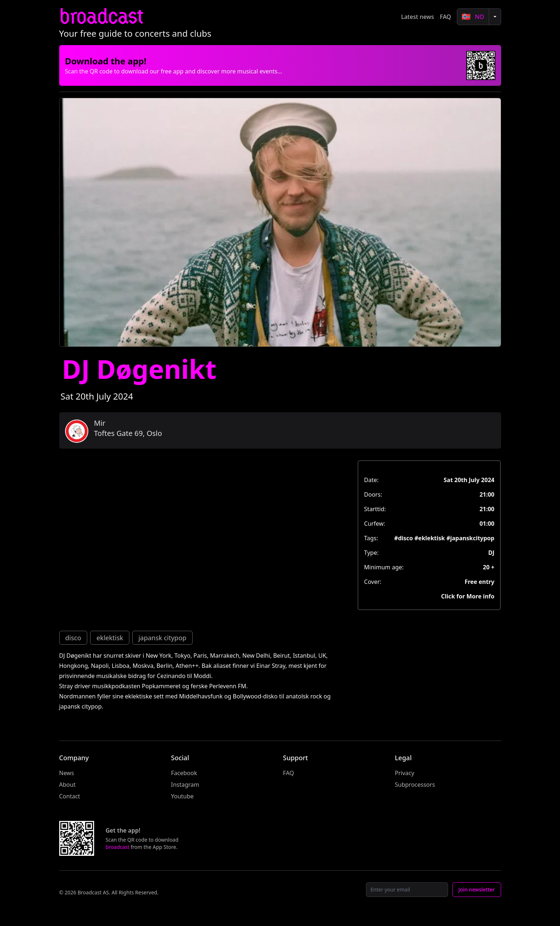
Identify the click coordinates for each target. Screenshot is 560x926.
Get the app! (123, 830)
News (67, 773)
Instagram (185, 785)
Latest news (418, 17)
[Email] (407, 890)
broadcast (101, 17)
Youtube (182, 796)
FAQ (445, 17)
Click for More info (468, 596)
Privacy (405, 773)
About (67, 785)
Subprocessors (415, 785)
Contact (70, 796)
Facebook (184, 773)
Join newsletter (477, 889)
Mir (100, 423)
